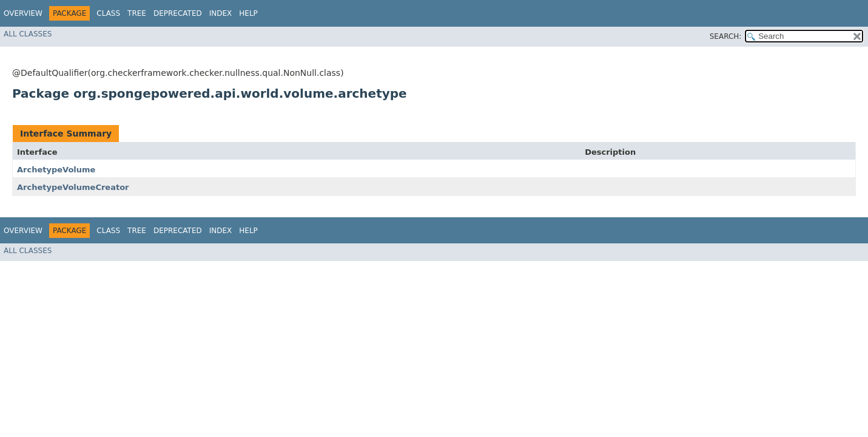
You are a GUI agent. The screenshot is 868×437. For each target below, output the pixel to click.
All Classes (28, 34)
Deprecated (178, 13)
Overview (23, 13)
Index (221, 13)
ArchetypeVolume (56, 170)
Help (248, 13)
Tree (137, 13)
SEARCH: (726, 36)
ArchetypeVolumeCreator (73, 187)
